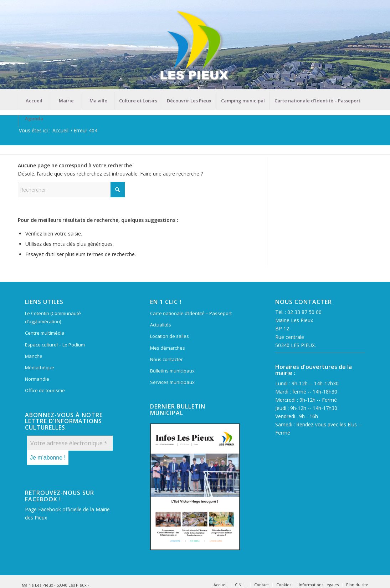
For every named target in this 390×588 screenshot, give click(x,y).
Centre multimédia (45, 333)
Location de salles (170, 336)
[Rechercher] (71, 190)
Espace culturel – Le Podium (55, 345)
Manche (34, 356)
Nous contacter (166, 359)
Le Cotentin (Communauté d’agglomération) (53, 317)
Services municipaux (172, 382)
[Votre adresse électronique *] (70, 443)
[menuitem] (34, 101)
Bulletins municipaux (172, 371)
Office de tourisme (45, 390)
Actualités (161, 325)
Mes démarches (168, 348)
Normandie (37, 379)
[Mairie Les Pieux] (195, 46)
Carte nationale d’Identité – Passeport (191, 313)
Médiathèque (40, 367)
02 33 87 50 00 (304, 312)
